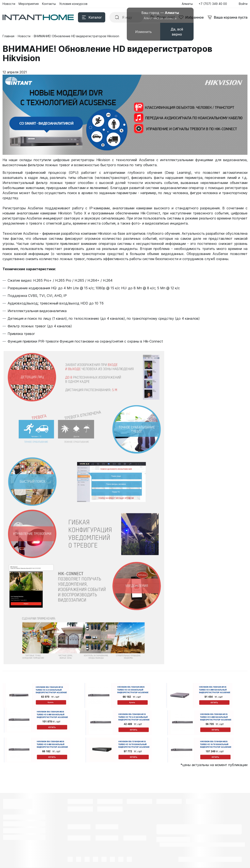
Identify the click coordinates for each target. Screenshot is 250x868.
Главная (8, 36)
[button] (214, 4)
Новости (24, 36)
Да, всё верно (177, 32)
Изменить (143, 32)
